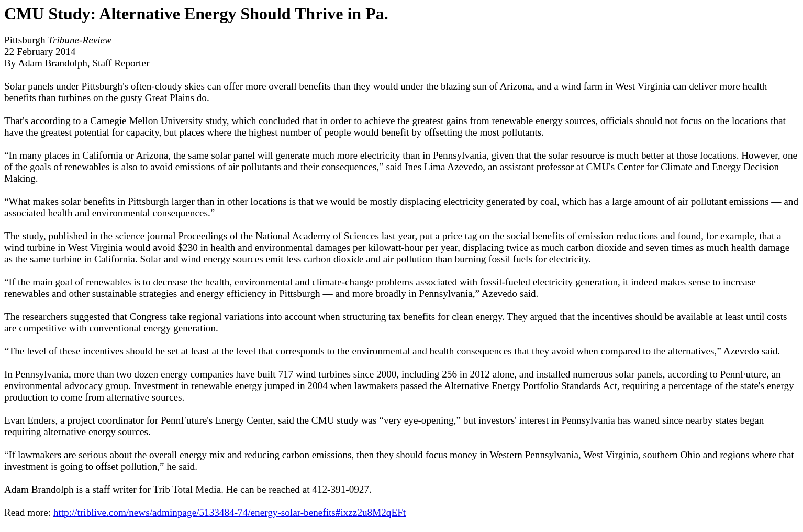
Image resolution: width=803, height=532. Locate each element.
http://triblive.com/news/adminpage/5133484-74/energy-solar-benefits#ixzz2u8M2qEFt (230, 512)
